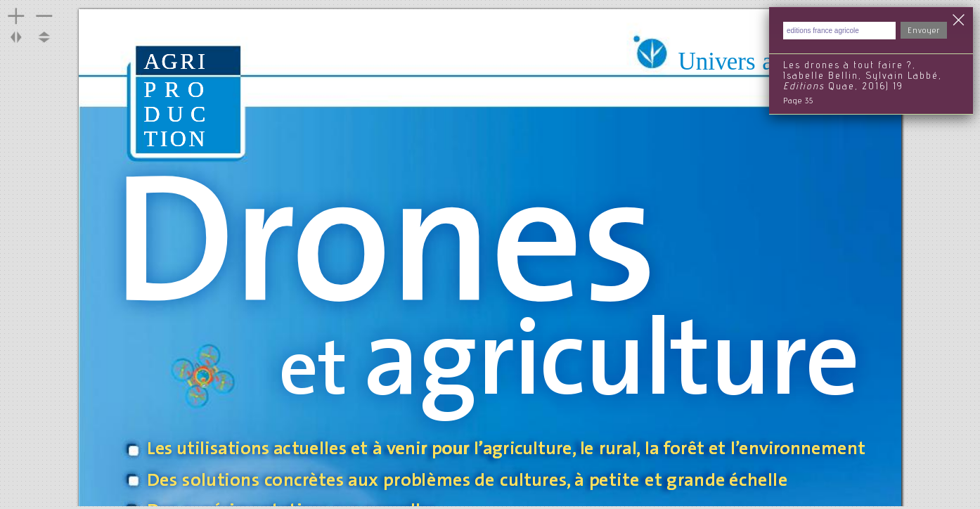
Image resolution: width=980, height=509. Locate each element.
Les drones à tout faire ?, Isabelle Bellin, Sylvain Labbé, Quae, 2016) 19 (863, 77)
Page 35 (798, 101)
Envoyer (924, 31)
